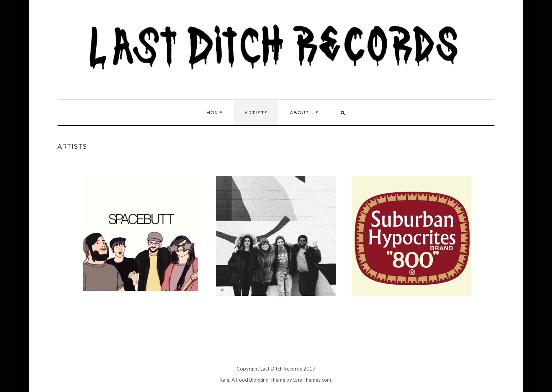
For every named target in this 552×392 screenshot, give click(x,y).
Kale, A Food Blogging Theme (252, 380)
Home (215, 113)
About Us (304, 113)
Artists (256, 113)
